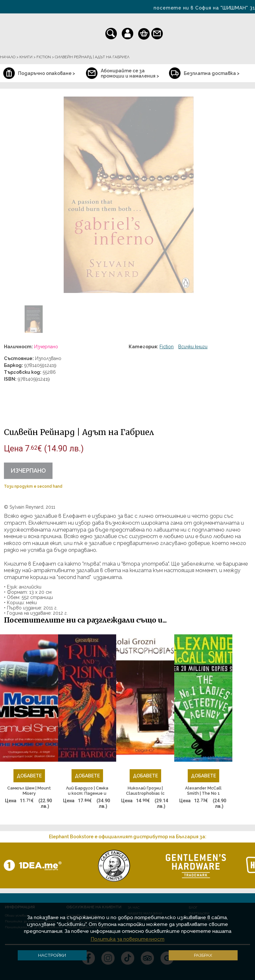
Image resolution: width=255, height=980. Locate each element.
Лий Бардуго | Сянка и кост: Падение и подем (87, 791)
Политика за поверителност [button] (127, 939)
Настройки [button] (52, 955)
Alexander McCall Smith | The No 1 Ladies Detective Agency (203, 791)
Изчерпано (28, 471)
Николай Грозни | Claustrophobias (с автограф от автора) (145, 791)
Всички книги (193, 347)
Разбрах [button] (203, 955)
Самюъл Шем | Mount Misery (29, 791)
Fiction (167, 347)
